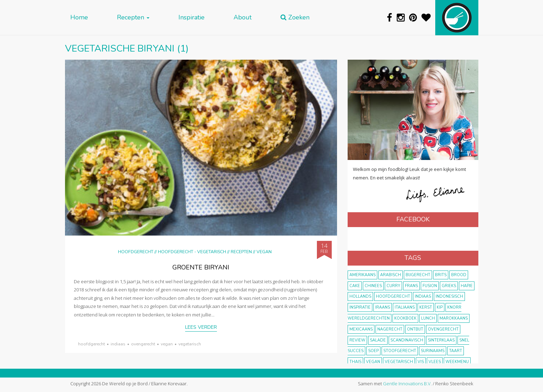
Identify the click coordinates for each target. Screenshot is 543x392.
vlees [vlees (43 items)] (435, 362)
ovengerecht (143, 344)
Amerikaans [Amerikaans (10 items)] (362, 275)
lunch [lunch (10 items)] (428, 318)
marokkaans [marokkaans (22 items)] (454, 318)
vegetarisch (190, 344)
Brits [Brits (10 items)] (441, 275)
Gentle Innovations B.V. (407, 384)
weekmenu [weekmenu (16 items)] (457, 362)
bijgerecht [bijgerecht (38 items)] (418, 275)
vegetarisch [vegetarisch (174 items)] (399, 362)
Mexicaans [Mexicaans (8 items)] (361, 329)
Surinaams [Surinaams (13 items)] (433, 351)
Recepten (133, 17)
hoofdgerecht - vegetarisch (192, 252)
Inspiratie (191, 17)
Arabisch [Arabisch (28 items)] (391, 275)
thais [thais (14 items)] (355, 362)
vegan (167, 344)
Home (79, 17)
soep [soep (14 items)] (373, 351)
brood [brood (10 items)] (459, 275)
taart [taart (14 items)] (456, 351)
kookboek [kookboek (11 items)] (405, 318)
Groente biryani (201, 267)
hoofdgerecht (92, 344)
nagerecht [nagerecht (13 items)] (390, 329)
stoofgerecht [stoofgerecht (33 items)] (400, 351)
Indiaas (118, 344)
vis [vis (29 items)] (421, 362)
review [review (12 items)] (357, 340)
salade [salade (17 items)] (378, 340)
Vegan (264, 252)
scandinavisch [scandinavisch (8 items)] (407, 340)
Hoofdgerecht (136, 252)
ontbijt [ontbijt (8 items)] (415, 329)
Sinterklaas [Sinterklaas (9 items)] (441, 340)
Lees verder (201, 327)
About (243, 17)
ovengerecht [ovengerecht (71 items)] (443, 329)
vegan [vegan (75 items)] (373, 362)
